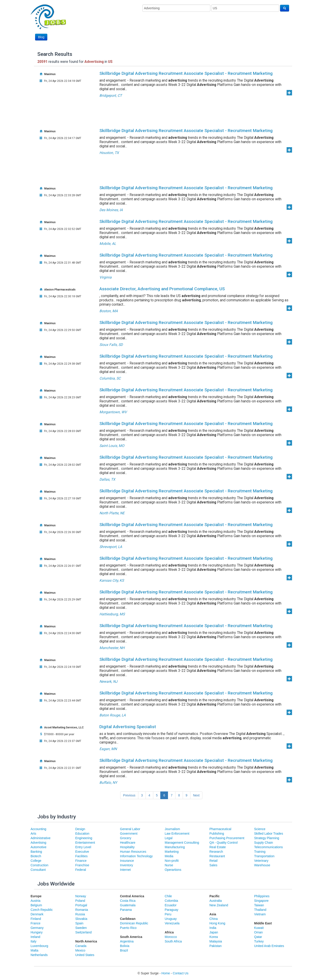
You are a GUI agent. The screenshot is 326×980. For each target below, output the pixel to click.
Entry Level (83, 847)
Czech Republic (42, 910)
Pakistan (216, 946)
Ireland (35, 937)
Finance (81, 861)
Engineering (84, 838)
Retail (213, 861)
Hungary (37, 932)
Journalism (173, 829)
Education (82, 834)
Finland (36, 919)
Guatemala (128, 905)
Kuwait (259, 928)
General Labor (130, 829)
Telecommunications (269, 847)
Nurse (169, 865)
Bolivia (125, 946)
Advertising (38, 843)
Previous (129, 795)
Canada (81, 946)
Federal (81, 870)
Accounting (38, 829)
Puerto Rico (128, 928)
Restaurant (217, 856)
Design (80, 829)
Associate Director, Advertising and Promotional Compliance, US (162, 289)
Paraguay (172, 910)
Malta (34, 950)
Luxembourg (39, 946)
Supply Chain (264, 843)
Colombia (171, 901)
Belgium (36, 905)
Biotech (36, 856)
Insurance (127, 861)
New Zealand (219, 905)
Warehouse (262, 865)
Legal (169, 838)
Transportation (264, 856)
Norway (81, 896)
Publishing (217, 834)
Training (260, 852)
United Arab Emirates (269, 946)
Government (129, 834)
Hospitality (127, 847)
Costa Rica (128, 901)
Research (216, 852)
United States (85, 955)
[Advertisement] (207, 29)
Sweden (81, 928)
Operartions (173, 870)
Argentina (127, 941)
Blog (41, 37)
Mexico (80, 950)
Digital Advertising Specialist (128, 727)
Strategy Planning (267, 838)
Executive (82, 852)
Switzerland (84, 932)
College (36, 861)
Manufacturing (175, 847)
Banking (36, 852)
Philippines (262, 896)
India (213, 928)
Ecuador (171, 905)
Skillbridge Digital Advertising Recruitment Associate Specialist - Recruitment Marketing (186, 73)
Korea (214, 937)
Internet (125, 870)
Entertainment (85, 843)
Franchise (82, 865)
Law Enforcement (177, 834)
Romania (82, 910)
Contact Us (181, 973)
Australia (216, 901)
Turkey (259, 941)
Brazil (124, 950)
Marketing (172, 852)
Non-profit (172, 861)
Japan (214, 932)
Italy (34, 941)
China (214, 919)
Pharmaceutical (220, 829)
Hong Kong (217, 923)
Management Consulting (182, 843)
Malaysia (216, 941)
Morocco (171, 937)
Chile (168, 896)
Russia (80, 914)
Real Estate (218, 847)
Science (260, 829)
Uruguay (171, 919)
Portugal (81, 905)
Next (196, 795)
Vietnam (260, 914)
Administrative (41, 838)
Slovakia (81, 919)
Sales (213, 865)
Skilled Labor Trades (269, 834)
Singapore (261, 901)
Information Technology (136, 856)
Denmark (37, 914)
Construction (40, 865)
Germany (37, 928)
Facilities (81, 856)
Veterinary (261, 861)
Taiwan (259, 905)
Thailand (260, 910)
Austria (36, 901)
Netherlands (39, 955)
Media (169, 856)
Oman (259, 932)
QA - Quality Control (224, 843)
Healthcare (128, 843)
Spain (79, 923)
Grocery (126, 838)
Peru (168, 914)
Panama (126, 910)
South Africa (173, 941)
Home (166, 973)
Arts (33, 834)
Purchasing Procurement (227, 838)
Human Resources (133, 852)
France (36, 923)
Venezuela (172, 923)
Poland (80, 901)
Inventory (127, 865)
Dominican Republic (134, 923)
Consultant (38, 870)
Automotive (38, 847)
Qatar (258, 937)
